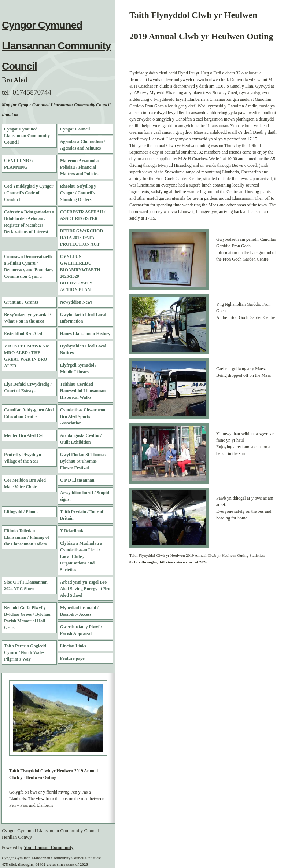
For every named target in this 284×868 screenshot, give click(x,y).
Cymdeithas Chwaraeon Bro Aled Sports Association (83, 416)
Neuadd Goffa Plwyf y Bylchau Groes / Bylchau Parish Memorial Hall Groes (27, 618)
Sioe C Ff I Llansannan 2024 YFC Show (26, 585)
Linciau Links (73, 646)
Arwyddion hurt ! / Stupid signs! (85, 496)
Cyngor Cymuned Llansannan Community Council (56, 46)
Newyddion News (76, 302)
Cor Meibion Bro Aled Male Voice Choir (25, 483)
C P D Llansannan (77, 480)
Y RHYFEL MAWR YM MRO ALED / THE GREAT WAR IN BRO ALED (27, 356)
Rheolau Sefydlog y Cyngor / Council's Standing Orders (78, 193)
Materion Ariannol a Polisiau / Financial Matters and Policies (79, 167)
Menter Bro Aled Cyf (24, 435)
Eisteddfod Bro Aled (23, 334)
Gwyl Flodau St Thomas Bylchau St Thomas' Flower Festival (83, 461)
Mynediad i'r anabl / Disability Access (79, 611)
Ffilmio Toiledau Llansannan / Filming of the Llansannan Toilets (27, 537)
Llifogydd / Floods (21, 512)
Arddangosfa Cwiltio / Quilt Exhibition (81, 439)
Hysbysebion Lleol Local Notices (83, 349)
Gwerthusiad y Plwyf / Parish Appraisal (81, 630)
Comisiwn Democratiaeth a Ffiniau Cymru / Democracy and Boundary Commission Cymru (29, 266)
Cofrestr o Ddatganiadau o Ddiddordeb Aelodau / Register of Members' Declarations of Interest (29, 222)
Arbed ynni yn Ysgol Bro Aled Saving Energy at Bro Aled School (85, 589)
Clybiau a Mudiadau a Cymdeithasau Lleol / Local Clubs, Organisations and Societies (81, 556)
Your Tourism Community (49, 847)
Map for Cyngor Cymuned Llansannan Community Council (56, 105)
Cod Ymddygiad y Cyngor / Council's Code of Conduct (29, 193)
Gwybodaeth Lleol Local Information (83, 318)
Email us (10, 114)
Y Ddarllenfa (72, 531)
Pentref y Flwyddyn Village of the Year (23, 458)
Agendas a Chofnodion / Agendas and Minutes (83, 145)
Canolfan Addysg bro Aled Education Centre (29, 413)
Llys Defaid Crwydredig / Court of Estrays (28, 387)
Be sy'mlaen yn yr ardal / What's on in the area (27, 318)
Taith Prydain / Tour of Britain (82, 515)
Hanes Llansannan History (85, 334)
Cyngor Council (75, 129)
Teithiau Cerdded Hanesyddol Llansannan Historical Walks (83, 391)
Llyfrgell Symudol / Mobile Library (78, 368)
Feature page (72, 658)
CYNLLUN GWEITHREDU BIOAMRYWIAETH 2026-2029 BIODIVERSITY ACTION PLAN (80, 273)
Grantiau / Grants (21, 302)
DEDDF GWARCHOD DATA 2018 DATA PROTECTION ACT (82, 238)
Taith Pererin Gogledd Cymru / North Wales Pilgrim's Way (25, 652)
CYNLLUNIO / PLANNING (19, 164)
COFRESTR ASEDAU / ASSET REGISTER (83, 215)
